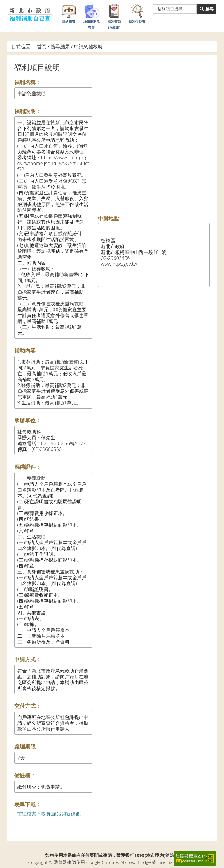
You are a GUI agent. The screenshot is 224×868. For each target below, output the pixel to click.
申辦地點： (111, 218)
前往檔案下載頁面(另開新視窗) (49, 814)
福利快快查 (137, 13)
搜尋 (206, 9)
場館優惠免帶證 (92, 15)
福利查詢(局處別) (114, 15)
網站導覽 (69, 13)
